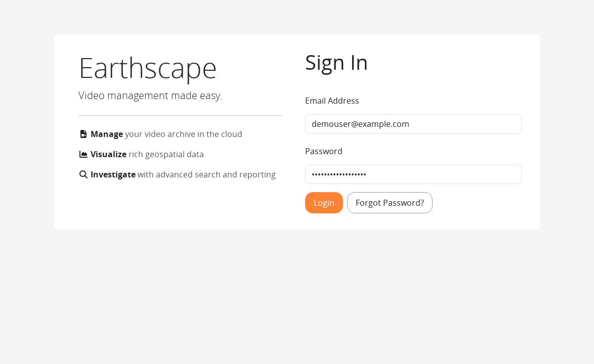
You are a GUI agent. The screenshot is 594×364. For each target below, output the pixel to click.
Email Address (332, 101)
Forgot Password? (390, 203)
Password (324, 151)
